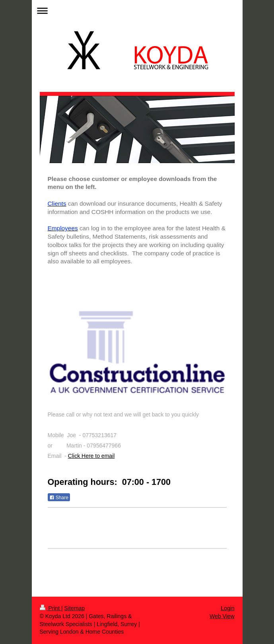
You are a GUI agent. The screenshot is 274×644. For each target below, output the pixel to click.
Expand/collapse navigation (137, 11)
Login (227, 608)
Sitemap (75, 608)
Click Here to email (91, 456)
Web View (222, 616)
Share (59, 498)
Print (51, 608)
